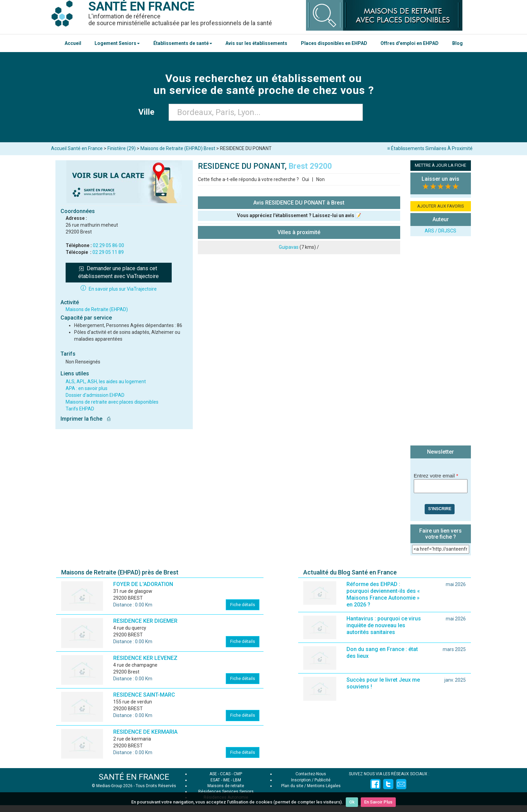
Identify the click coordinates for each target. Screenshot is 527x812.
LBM (237, 780)
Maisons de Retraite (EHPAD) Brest (178, 148)
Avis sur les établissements (256, 43)
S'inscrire (440, 509)
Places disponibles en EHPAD (334, 43)
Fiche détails (243, 605)
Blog (457, 43)
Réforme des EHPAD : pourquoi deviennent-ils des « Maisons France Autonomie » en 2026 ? (383, 594)
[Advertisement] (441, 342)
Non (320, 179)
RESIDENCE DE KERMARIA (145, 732)
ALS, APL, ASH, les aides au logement (106, 381)
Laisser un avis (440, 179)
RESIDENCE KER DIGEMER (145, 621)
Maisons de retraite (226, 786)
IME (226, 780)
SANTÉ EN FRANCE (134, 777)
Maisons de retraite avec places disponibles (112, 402)
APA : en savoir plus (87, 388)
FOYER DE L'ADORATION (143, 584)
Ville (148, 112)
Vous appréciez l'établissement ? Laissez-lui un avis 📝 (299, 215)
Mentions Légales (324, 786)
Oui (305, 179)
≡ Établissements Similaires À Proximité (430, 148)
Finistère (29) (122, 148)
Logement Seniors (117, 43)
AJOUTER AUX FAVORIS (441, 206)
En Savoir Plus (378, 802)
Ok (352, 802)
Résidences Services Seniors (226, 792)
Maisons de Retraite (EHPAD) (97, 309)
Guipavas (289, 247)
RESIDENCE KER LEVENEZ (145, 658)
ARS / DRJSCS (440, 231)
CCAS (225, 774)
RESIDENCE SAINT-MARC (144, 695)
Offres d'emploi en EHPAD (410, 43)
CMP (238, 774)
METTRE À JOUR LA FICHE (440, 165)
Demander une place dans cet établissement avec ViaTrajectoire (118, 272)
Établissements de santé (183, 43)
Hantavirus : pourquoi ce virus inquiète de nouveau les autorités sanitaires (384, 625)
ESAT (215, 780)
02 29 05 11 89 (108, 252)
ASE (213, 774)
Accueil (73, 43)
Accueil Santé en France (77, 148)
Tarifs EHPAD (80, 409)
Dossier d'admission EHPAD (95, 395)
